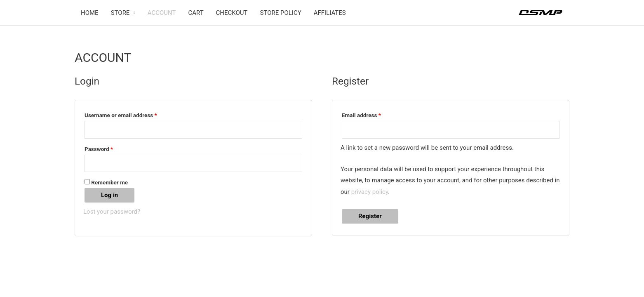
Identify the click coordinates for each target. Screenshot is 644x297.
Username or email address (132, 114)
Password (110, 148)
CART (196, 13)
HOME (90, 13)
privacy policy (370, 192)
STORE (120, 13)
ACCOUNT (162, 13)
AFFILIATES (330, 13)
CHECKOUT (232, 13)
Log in (109, 195)
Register (370, 216)
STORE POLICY (281, 13)
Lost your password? (112, 212)
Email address (372, 114)
